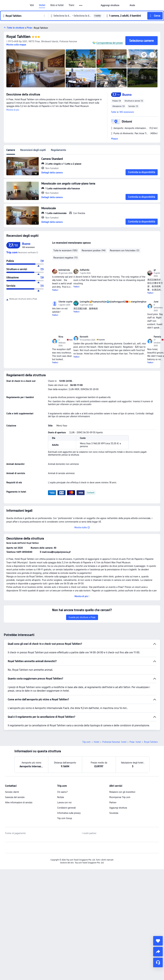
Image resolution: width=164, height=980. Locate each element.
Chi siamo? (62, 792)
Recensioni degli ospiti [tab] (33, 150)
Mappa (114, 139)
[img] (36, 68)
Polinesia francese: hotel (114, 742)
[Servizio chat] (158, 962)
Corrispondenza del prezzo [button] (110, 43)
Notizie (61, 797)
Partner (113, 802)
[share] (158, 952)
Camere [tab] (11, 150)
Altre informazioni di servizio (19, 802)
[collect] (158, 941)
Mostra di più (13, 110)
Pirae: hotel (135, 742)
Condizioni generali (66, 808)
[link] (110, 5)
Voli (32, 5)
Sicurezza (114, 813)
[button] (81, 5)
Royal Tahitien (18, 37)
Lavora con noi (64, 802)
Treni (71, 5)
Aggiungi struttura (118, 808)
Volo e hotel (57, 5)
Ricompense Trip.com (120, 797)
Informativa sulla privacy (69, 813)
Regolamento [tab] (58, 150)
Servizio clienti (12, 792)
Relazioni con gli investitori (122, 792)
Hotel (42, 5)
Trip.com (86, 742)
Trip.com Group (65, 818)
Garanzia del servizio (15, 797)
